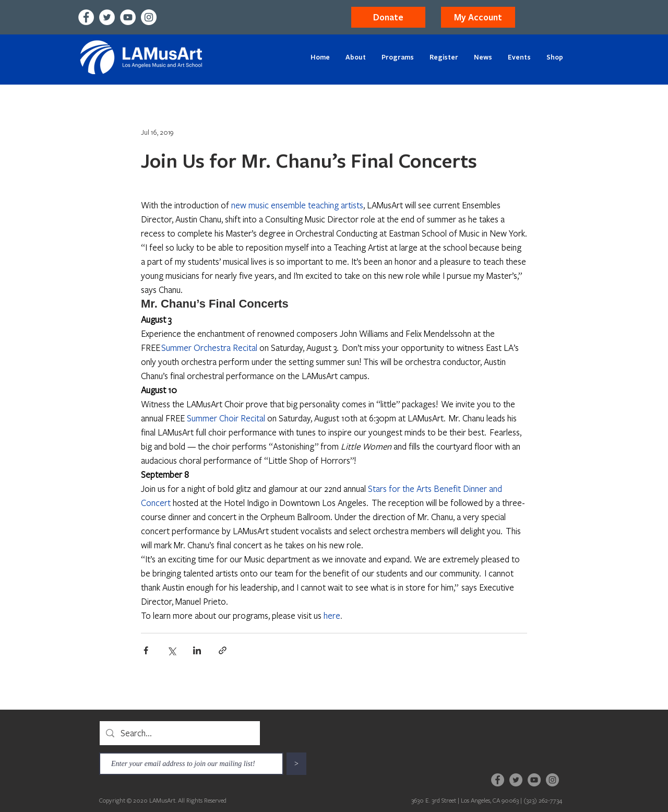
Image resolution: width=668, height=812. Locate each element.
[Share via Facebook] (146, 650)
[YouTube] (128, 17)
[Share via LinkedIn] (197, 650)
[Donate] (388, 17)
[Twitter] (107, 17)
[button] (478, 17)
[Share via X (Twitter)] (171, 650)
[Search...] (179, 733)
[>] (296, 764)
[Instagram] (149, 17)
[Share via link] (223, 650)
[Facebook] (86, 17)
